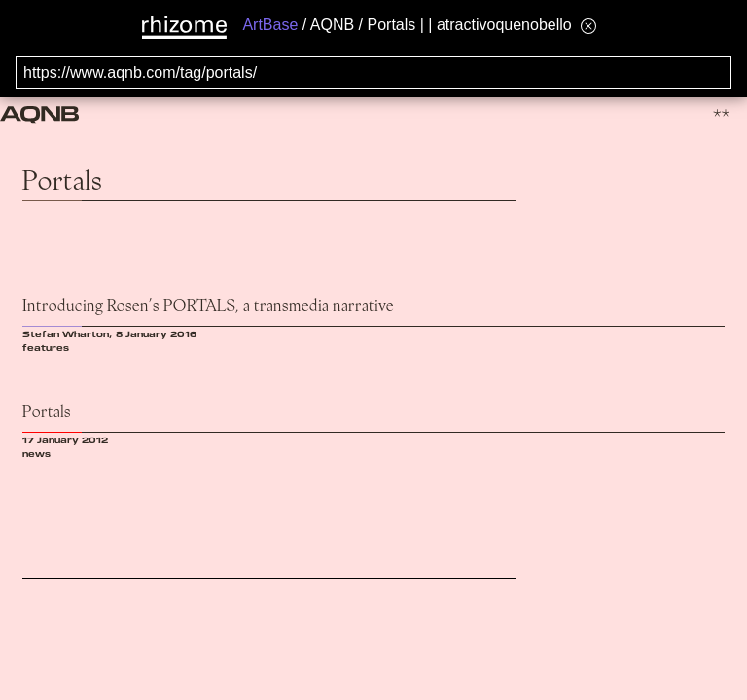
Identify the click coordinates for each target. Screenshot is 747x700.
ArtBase (270, 25)
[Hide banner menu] (588, 26)
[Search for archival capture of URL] (373, 73)
